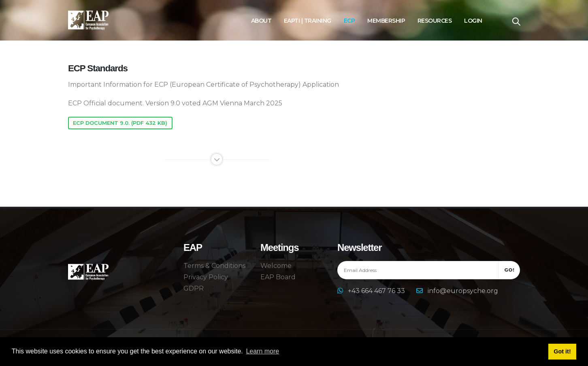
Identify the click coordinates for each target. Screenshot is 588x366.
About (261, 21)
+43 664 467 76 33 (377, 291)
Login (473, 21)
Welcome (276, 266)
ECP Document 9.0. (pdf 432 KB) (120, 123)
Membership (386, 21)
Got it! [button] (562, 351)
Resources (435, 21)
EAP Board (278, 277)
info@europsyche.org (463, 291)
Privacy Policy (206, 277)
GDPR (194, 288)
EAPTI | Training (308, 21)
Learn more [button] (262, 351)
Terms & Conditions (214, 266)
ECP (349, 21)
